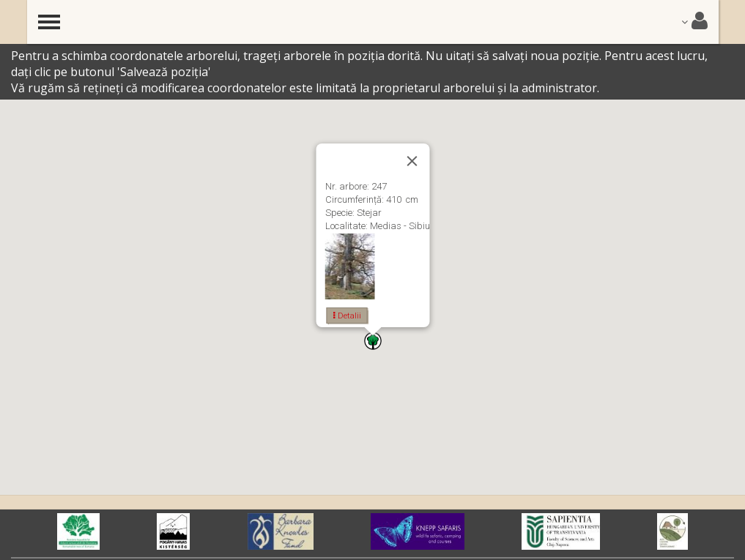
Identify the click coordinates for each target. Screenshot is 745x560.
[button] (373, 341)
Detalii (346, 316)
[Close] (412, 161)
